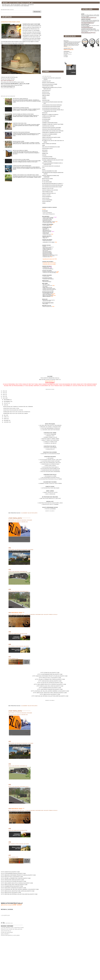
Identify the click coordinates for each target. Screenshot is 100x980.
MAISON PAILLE (46, 92)
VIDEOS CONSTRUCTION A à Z (49, 193)
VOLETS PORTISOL (46, 201)
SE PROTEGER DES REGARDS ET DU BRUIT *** (53, 184)
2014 (4, 391)
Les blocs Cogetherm (46, 225)
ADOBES (44, 97)
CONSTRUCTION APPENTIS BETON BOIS (51, 129)
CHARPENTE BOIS (46, 118)
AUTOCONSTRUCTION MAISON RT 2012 (51, 108)
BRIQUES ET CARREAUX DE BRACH (50, 114)
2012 (4, 395)
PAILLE (44, 169)
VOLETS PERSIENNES (47, 200)
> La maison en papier (46, 276)
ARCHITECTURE (46, 100)
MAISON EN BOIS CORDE (18, 141)
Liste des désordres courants (50, 428)
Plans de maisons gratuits (47, 221)
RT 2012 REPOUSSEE (47, 182)
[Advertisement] (70, 20)
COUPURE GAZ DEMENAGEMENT (50, 134)
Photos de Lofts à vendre (51, 504)
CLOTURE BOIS (46, 121)
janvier (6, 422)
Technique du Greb (50, 476)
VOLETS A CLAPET (46, 195)
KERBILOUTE (45, 153)
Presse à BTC (50, 436)
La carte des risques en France (48, 223)
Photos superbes (50, 509)
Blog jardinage (51, 494)
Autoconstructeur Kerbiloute (50, 469)
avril (6, 417)
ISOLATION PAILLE (46, 91)
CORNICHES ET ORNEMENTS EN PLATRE (51, 132)
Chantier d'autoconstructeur (47, 241)
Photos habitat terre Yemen (50, 439)
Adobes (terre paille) (50, 437)
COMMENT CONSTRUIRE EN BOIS (50, 123)
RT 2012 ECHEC (46, 180)
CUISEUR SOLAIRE (46, 136)
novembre (7, 401)
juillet (6, 403)
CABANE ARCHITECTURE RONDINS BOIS (22, 166)
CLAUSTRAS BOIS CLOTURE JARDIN (21, 159)
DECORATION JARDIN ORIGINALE (20, 99)
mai (5, 415)
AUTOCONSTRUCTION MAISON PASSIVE (51, 107)
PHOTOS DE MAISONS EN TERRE (50, 84)
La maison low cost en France (50, 430)
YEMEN (44, 203)
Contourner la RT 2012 (47, 139)
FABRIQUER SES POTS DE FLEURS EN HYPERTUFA (17, 412)
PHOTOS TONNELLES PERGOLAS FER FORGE (23, 114)
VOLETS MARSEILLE (47, 197)
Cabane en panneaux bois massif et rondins (51, 137)
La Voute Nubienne (50, 434)
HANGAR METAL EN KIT (47, 149)
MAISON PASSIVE (46, 94)
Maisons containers (51, 448)
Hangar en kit (50, 449)
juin (5, 405)
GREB (43, 145)
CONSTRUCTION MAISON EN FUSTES (13, 410)
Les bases (51, 458)
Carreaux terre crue (51, 442)
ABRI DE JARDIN (46, 95)
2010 (4, 398)
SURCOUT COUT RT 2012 (48, 188)
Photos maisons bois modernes (50, 472)
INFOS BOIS (45, 150)
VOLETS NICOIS (46, 198)
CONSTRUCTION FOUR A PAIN (10, 22)
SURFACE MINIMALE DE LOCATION (50, 190)
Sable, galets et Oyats (46, 284)
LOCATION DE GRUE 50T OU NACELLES (51, 166)
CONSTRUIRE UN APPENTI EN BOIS (21, 108)
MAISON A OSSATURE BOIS (48, 83)
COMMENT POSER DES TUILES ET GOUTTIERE (53, 124)
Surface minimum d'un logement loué (49, 214)
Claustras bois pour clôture (50, 461)
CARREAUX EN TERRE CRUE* (49, 116)
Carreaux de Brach (50, 443)
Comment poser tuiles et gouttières (50, 483)
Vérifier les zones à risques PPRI (50, 427)
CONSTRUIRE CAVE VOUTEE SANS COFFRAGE (53, 131)
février (6, 420)
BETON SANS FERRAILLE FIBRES (20, 150)
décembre (7, 400)
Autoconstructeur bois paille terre (50, 479)
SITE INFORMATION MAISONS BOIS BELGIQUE (53, 185)
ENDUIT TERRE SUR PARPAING (49, 144)
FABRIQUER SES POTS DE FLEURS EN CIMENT (16, 413)
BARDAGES (45, 113)
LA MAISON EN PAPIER (47, 157)
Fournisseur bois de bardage (51, 470)
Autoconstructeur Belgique (50, 488)
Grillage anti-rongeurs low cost (50, 463)
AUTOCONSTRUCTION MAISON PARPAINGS (52, 105)
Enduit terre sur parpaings (50, 440)
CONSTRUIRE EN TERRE (48, 86)
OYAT (43, 168)
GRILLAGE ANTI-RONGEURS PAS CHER (51, 147)
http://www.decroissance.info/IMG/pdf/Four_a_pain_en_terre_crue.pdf (15, 84)
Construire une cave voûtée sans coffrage (49, 273)
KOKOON (44, 155)
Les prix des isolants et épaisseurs (51, 425)
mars (6, 419)
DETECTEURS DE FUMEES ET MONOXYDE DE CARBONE (18, 407)
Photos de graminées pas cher (47, 286)
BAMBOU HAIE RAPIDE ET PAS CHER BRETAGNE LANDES (26, 175)
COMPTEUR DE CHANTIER (48, 126)
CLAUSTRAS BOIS (46, 119)
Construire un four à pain (47, 234)
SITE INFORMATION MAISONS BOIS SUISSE (52, 187)
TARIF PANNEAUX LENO (47, 192)
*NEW (56, 259)
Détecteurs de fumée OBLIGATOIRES (49, 222)
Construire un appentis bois (51, 464)
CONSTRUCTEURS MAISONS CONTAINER (51, 128)
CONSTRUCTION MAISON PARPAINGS (21, 132)
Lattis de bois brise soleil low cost (51, 460)
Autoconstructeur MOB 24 (50, 467)
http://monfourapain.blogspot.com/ (8, 87)
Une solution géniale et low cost (51, 498)
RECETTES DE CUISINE (47, 179)
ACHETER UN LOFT (47, 81)
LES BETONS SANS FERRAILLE (49, 158)
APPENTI (44, 99)
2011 (4, 396)
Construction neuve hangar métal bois (50, 503)
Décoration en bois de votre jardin (48, 290)
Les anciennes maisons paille (50, 478)
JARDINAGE (45, 152)
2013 (4, 393)
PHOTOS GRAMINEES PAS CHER (50, 171)
